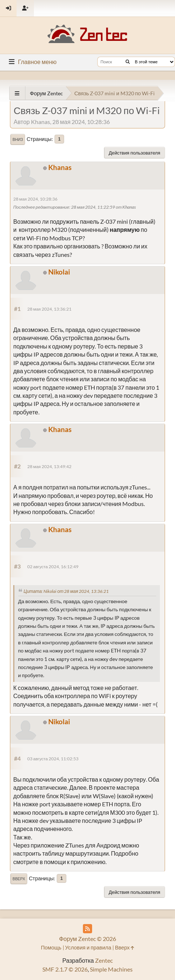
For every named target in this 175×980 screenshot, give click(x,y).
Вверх (19, 879)
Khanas (60, 167)
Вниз (18, 139)
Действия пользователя (134, 153)
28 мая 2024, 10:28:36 (35, 199)
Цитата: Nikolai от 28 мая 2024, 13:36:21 (66, 591)
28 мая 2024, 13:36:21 (49, 309)
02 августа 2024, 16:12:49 (53, 567)
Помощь (51, 947)
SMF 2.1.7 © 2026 (65, 969)
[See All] (17, 93)
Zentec (104, 960)
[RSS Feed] (87, 929)
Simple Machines (111, 969)
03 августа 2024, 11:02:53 (53, 759)
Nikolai (59, 272)
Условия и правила (88, 947)
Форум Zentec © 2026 (87, 939)
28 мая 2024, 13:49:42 (49, 466)
